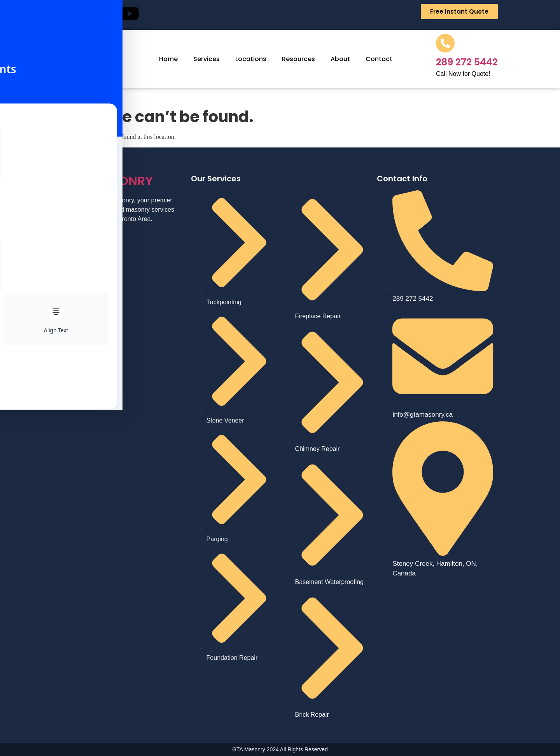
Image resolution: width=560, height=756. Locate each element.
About (340, 59)
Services (206, 59)
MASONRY (108, 181)
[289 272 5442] (445, 43)
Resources (298, 59)
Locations (251, 59)
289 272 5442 (467, 62)
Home (168, 59)
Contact (379, 59)
